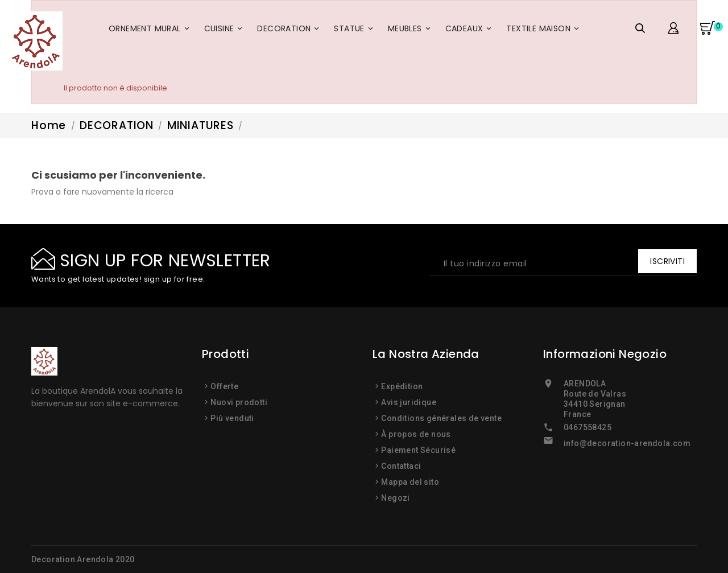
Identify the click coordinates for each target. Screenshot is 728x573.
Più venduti (232, 418)
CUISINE (225, 31)
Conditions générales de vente (441, 418)
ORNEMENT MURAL (151, 31)
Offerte (224, 386)
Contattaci (401, 466)
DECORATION (290, 31)
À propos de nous (416, 434)
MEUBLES (411, 31)
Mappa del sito (410, 482)
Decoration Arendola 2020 (83, 559)
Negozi (395, 498)
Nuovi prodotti (239, 402)
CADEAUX (470, 31)
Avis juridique (409, 402)
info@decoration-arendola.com (627, 443)
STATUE (355, 31)
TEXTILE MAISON (544, 31)
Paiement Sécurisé (418, 450)
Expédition (402, 386)
